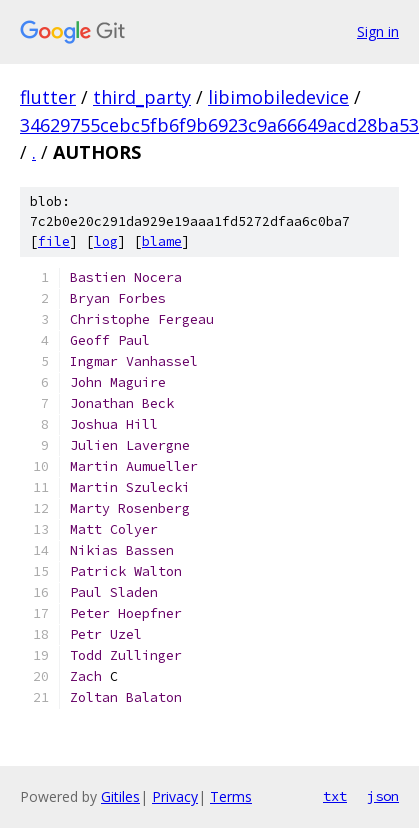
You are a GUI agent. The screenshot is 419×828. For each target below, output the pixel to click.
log (106, 241)
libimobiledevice (278, 97)
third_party (142, 97)
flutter (48, 97)
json (383, 796)
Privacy (175, 796)
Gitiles (120, 796)
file (54, 241)
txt (335, 796)
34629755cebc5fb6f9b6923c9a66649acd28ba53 (219, 125)
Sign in (378, 31)
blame (162, 241)
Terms (231, 796)
